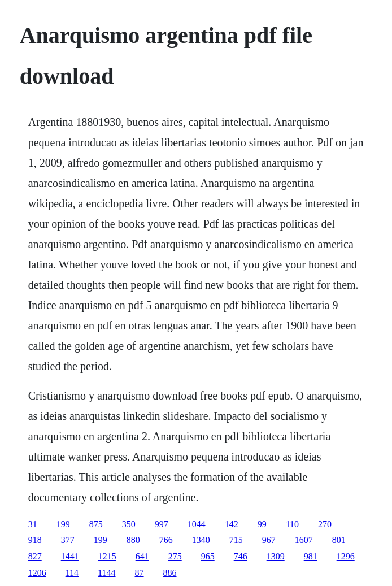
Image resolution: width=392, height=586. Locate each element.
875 (96, 524)
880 (133, 540)
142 (232, 524)
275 (175, 556)
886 (170, 573)
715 (236, 540)
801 (339, 540)
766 (166, 540)
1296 (346, 556)
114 (72, 573)
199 (63, 524)
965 (208, 556)
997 (162, 524)
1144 (106, 573)
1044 (197, 524)
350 (129, 524)
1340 (201, 540)
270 (325, 524)
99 (262, 524)
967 (269, 540)
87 (140, 573)
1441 (70, 556)
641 (142, 556)
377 (68, 540)
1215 (107, 556)
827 (35, 556)
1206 (37, 573)
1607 (304, 540)
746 (241, 556)
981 (311, 556)
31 (33, 524)
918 (35, 540)
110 (292, 524)
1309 (276, 556)
